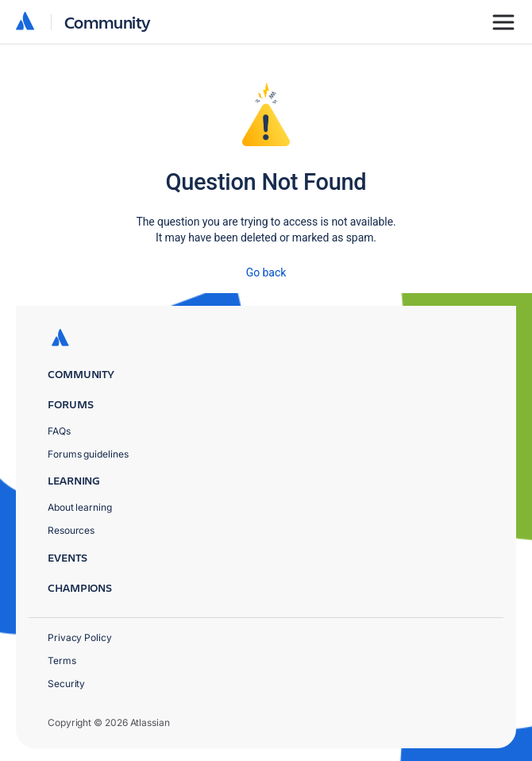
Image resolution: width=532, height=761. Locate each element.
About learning (80, 507)
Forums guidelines (88, 454)
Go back (266, 272)
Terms (62, 661)
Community (108, 22)
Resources (71, 530)
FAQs (59, 431)
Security (66, 684)
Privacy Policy (80, 637)
